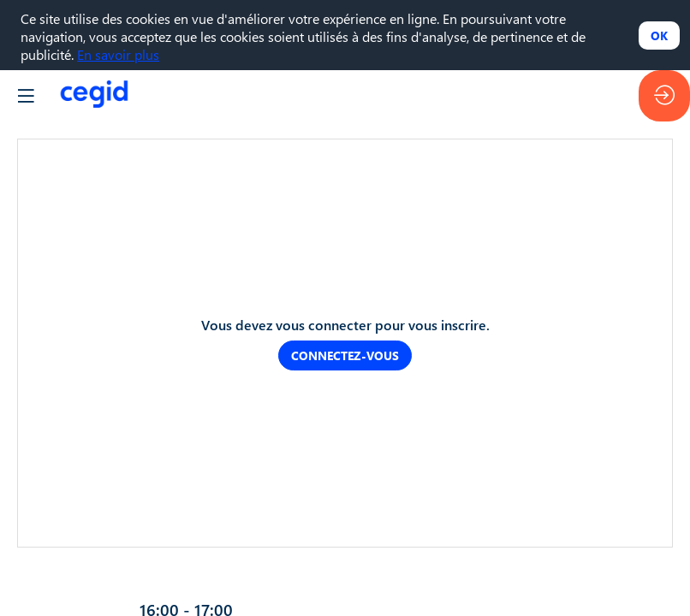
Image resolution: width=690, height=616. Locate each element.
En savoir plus (118, 54)
